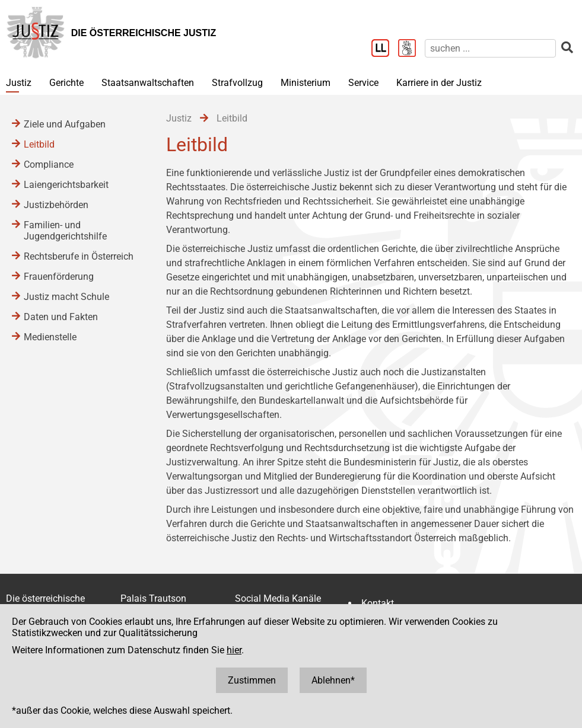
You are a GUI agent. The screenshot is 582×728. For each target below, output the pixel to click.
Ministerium (306, 83)
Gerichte (66, 83)
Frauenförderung (59, 277)
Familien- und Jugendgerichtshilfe (65, 231)
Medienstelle (50, 337)
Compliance (49, 165)
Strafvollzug (237, 83)
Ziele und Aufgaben (65, 124)
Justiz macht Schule (66, 297)
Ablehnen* (333, 680)
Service (363, 83)
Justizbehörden (56, 205)
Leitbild (39, 144)
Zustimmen (252, 680)
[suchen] (490, 48)
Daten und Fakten (61, 317)
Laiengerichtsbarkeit (66, 185)
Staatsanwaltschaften (148, 83)
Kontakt (378, 603)
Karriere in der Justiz (439, 83)
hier (234, 650)
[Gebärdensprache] (411, 49)
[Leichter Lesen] (385, 49)
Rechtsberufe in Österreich (79, 256)
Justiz (19, 83)
